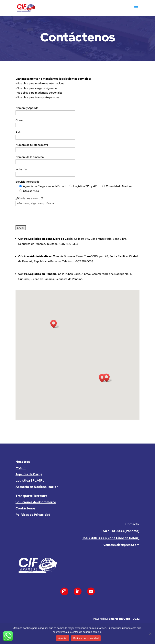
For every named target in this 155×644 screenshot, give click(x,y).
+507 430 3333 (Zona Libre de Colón (110, 538)
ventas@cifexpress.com (122, 545)
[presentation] (45, 216)
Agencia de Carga (29, 474)
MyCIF (21, 468)
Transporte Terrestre (31, 496)
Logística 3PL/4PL (30, 480)
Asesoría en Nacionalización (37, 487)
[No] (150, 634)
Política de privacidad (86, 638)
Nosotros (23, 462)
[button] (55, 324)
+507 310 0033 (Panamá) (120, 531)
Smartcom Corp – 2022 (124, 619)
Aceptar (63, 638)
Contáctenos (25, 508)
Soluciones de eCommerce (36, 502)
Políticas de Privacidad (33, 515)
